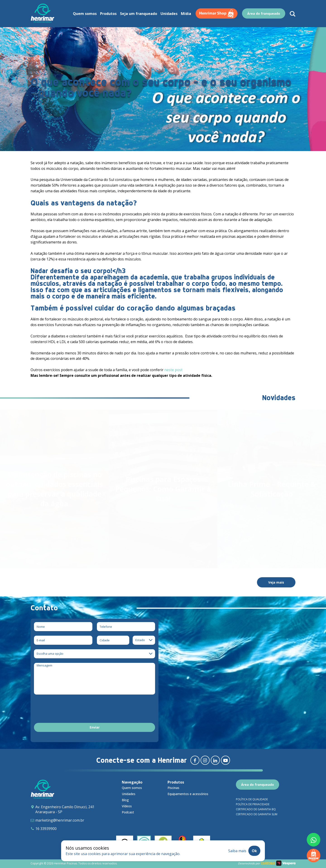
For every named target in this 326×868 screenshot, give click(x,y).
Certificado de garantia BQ (256, 809)
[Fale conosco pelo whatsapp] (314, 840)
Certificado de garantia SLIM (257, 814)
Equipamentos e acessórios (188, 794)
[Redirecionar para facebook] (195, 760)
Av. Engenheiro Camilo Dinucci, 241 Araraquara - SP (65, 809)
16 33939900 (46, 829)
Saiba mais (237, 851)
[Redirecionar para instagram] (205, 760)
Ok (254, 851)
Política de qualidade (252, 799)
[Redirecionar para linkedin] (215, 760)
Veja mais (276, 582)
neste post (173, 370)
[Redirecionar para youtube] (225, 760)
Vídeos (127, 806)
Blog (125, 800)
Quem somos (132, 788)
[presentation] (68, 709)
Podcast (128, 812)
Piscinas (173, 788)
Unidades (129, 794)
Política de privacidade (253, 804)
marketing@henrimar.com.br (60, 820)
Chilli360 (268, 863)
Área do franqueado (258, 785)
